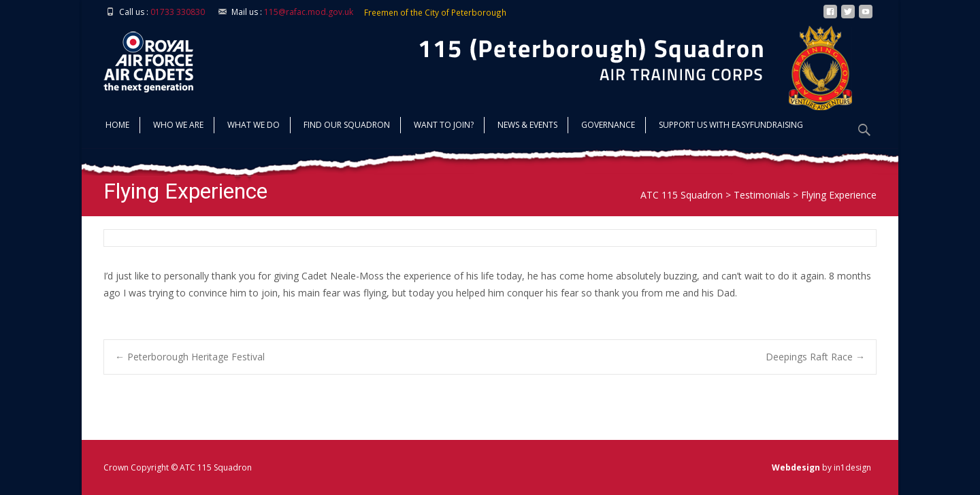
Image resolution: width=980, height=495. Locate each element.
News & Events (527, 126)
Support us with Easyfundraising (731, 126)
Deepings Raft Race (815, 357)
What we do (254, 126)
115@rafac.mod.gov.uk (309, 12)
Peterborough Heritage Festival (190, 357)
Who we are (178, 126)
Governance (608, 126)
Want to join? (444, 126)
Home (117, 126)
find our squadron (347, 126)
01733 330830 (178, 12)
